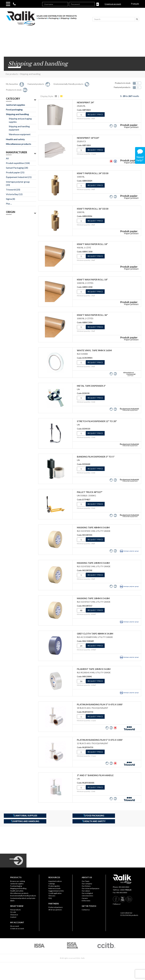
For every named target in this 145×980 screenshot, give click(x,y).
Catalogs (52, 884)
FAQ (50, 898)
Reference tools (55, 888)
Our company (87, 884)
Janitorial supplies (16, 105)
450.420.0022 (124, 887)
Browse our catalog (17, 881)
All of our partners (55, 910)
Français (135, 4)
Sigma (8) (10, 199)
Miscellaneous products (19, 144)
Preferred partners (56, 907)
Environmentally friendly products (23, 896)
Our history (86, 886)
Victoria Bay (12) (14, 194)
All (7, 158)
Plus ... (9, 204)
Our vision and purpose (90, 888)
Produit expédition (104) (18, 163)
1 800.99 (126, 890)
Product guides (54, 886)
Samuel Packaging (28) (17, 168)
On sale (13, 912)
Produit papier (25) (15, 172)
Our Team (86, 881)
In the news (86, 901)
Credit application (55, 893)
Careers (85, 898)
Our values (86, 891)
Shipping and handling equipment (19, 128)
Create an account (113, 4)
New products (16, 910)
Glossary (52, 896)
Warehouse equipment (20, 134)
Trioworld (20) (13, 189)
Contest (13, 917)
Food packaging (14, 109)
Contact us (86, 910)
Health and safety (15, 139)
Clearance (14, 915)
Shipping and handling (17, 114)
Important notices (55, 881)
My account (15, 926)
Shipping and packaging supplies (20, 120)
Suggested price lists (56, 891)
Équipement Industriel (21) (19, 177)
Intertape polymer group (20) (18, 183)
